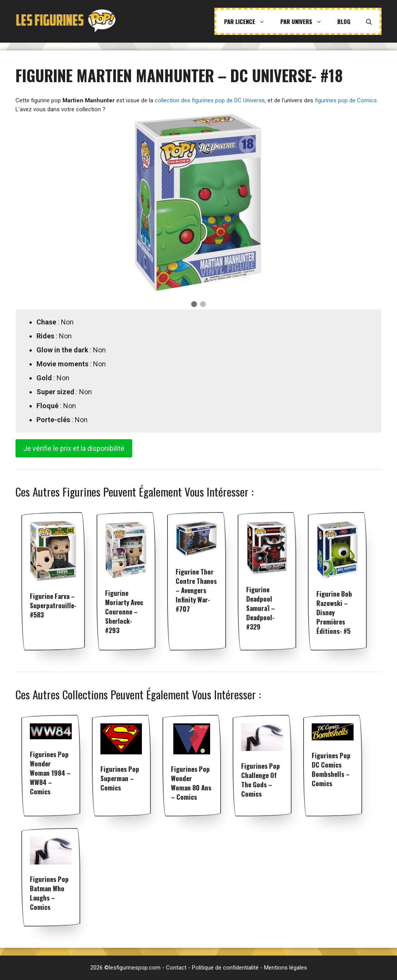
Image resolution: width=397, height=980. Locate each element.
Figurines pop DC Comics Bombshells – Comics (331, 769)
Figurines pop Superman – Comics (120, 778)
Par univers (305, 21)
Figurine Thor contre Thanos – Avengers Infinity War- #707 (196, 590)
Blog (344, 21)
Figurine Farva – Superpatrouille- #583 (53, 605)
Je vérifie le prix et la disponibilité (74, 448)
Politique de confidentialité (225, 968)
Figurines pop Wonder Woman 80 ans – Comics (191, 783)
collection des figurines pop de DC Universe (210, 100)
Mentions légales (286, 968)
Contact (176, 968)
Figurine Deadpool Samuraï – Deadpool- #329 (261, 608)
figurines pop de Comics (346, 100)
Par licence (248, 21)
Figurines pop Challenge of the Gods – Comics (261, 780)
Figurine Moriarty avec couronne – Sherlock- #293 (124, 612)
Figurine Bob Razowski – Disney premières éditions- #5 (334, 612)
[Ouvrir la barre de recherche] (369, 21)
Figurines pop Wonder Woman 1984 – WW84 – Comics (50, 773)
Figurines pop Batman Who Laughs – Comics (49, 893)
